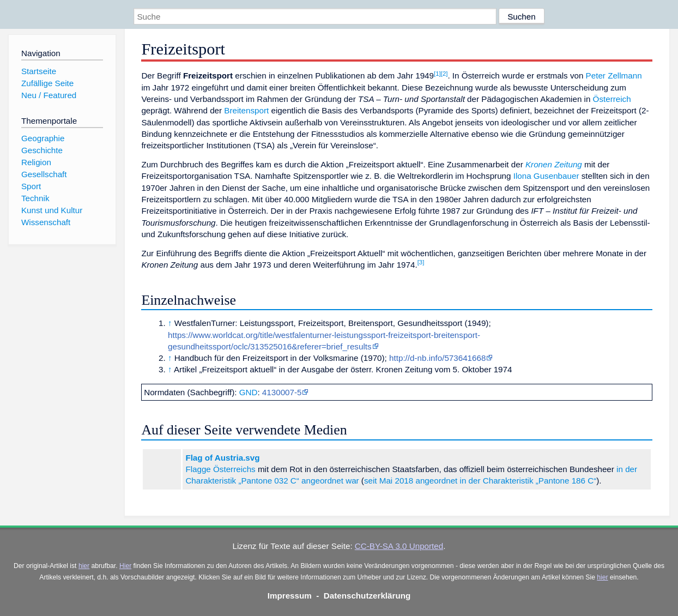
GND (249, 392)
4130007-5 (282, 392)
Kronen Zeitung (554, 164)
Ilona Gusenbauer (546, 176)
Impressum (290, 596)
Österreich (612, 99)
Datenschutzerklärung (367, 596)
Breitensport (246, 110)
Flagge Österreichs (220, 469)
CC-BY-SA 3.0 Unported (399, 546)
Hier (125, 566)
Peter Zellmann (614, 76)
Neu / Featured (49, 95)
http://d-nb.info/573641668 (437, 358)
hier (84, 566)
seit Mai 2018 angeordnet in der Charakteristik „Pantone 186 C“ (480, 481)
